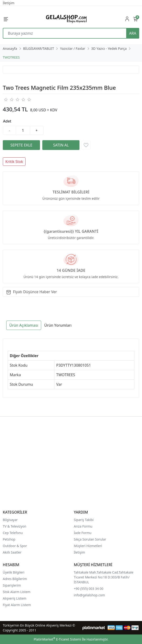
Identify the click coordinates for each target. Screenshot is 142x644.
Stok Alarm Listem (17, 592)
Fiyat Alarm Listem (17, 605)
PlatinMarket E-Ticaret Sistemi (57, 639)
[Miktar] (23, 130)
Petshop (9, 539)
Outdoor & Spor (15, 546)
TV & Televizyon (15, 526)
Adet (7, 121)
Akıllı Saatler (12, 552)
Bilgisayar (10, 520)
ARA (133, 33)
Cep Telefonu (13, 533)
